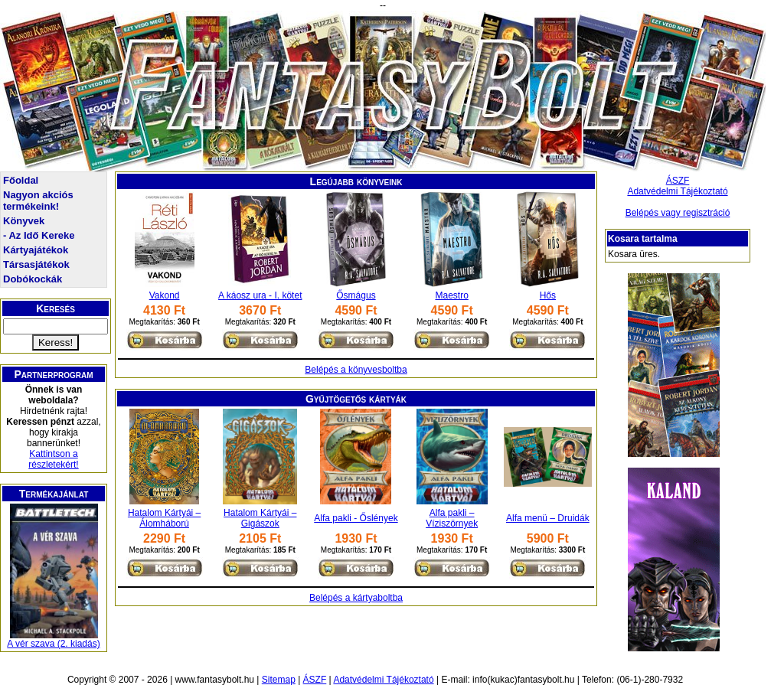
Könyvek (24, 221)
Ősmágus (356, 295)
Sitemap (279, 680)
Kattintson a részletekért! (53, 459)
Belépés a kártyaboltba (356, 598)
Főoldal (21, 180)
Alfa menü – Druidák (548, 518)
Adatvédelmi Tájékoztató (677, 191)
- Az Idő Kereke (39, 235)
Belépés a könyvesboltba (356, 370)
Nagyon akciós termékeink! (38, 201)
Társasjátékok (36, 264)
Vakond (165, 295)
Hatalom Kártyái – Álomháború (164, 518)
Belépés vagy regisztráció (678, 213)
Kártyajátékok (36, 250)
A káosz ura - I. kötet (260, 295)
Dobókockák (33, 279)
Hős (548, 295)
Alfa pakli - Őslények (356, 518)
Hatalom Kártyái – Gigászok (260, 518)
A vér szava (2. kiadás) (53, 644)
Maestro (451, 295)
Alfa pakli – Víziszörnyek (452, 518)
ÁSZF (678, 181)
